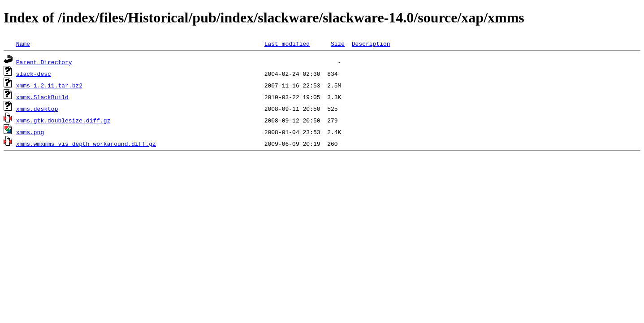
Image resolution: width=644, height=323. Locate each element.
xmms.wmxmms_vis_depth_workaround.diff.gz (86, 144)
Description (371, 44)
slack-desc (34, 74)
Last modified (287, 44)
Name (23, 44)
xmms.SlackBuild (42, 97)
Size (338, 44)
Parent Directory (44, 62)
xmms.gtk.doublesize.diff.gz (63, 120)
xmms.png (30, 132)
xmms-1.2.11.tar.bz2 (49, 85)
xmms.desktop (37, 109)
